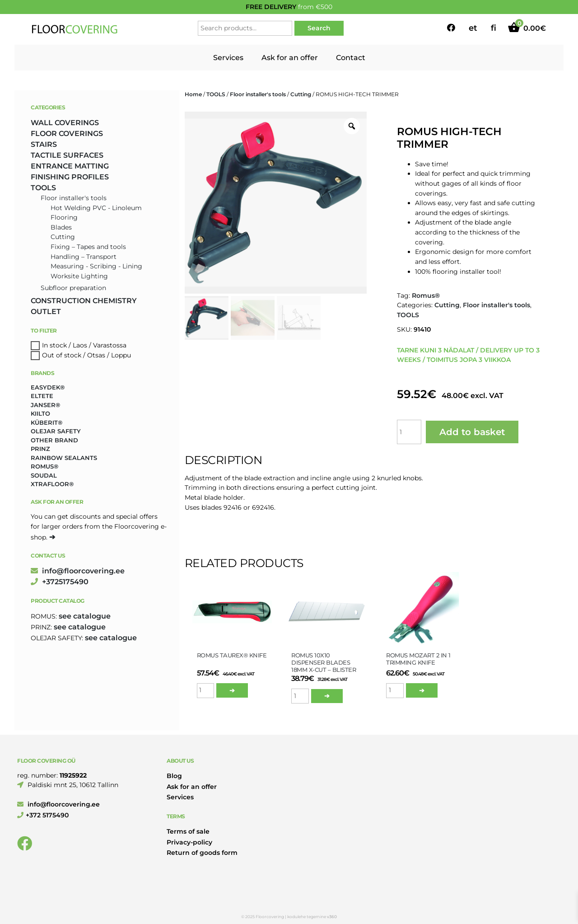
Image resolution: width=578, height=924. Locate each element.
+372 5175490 (43, 815)
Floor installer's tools (258, 94)
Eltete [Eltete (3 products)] (42, 396)
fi (494, 28)
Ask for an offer (290, 58)
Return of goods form (202, 853)
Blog (174, 776)
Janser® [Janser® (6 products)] (45, 405)
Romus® (426, 295)
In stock (54, 345)
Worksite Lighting (79, 276)
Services (228, 58)
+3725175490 (60, 582)
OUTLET (46, 312)
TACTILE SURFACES (67, 155)
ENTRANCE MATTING (70, 166)
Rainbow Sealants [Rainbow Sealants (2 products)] (64, 458)
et (473, 28)
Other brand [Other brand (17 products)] (54, 440)
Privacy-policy (189, 842)
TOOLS (216, 94)
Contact (351, 58)
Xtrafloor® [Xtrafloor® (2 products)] (52, 484)
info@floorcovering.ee (78, 571)
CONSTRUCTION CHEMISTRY (84, 301)
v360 (332, 917)
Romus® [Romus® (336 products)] (44, 466)
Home (193, 94)
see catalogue (85, 616)
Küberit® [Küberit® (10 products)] (47, 422)
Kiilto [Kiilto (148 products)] (40, 413)
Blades (61, 227)
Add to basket (472, 432)
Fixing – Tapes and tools (88, 247)
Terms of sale (188, 831)
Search (319, 28)
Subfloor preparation (73, 288)
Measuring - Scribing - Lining (96, 266)
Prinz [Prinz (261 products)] (40, 449)
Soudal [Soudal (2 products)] (44, 475)
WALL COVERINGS (65, 123)
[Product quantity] (409, 432)
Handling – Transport (84, 257)
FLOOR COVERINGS (67, 134)
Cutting (301, 94)
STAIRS (44, 144)
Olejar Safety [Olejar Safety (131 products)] (56, 431)
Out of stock (62, 355)
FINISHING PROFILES (70, 177)
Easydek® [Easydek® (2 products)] (48, 387)
